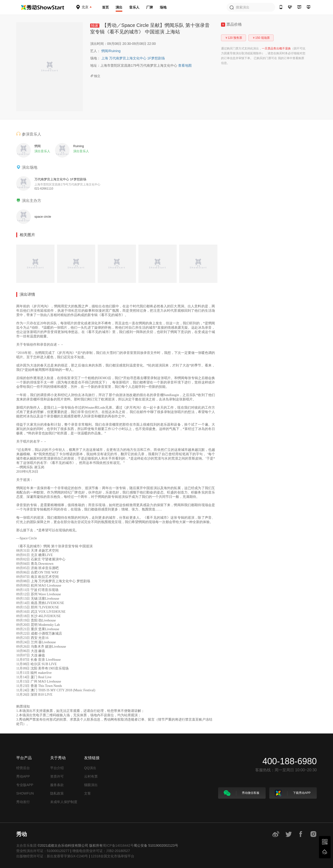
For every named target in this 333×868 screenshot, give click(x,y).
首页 (105, 7)
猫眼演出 (91, 785)
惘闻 (105, 51)
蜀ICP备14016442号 (118, 845)
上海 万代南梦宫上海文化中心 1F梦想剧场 (133, 58)
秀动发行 (23, 802)
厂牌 (150, 7)
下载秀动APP (293, 793)
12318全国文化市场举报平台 (113, 856)
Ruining (115, 51)
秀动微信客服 (242, 793)
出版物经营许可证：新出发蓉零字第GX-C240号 (52, 856)
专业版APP (25, 785)
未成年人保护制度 (64, 802)
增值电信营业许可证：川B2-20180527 (101, 851)
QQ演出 (90, 768)
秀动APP (23, 776)
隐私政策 (57, 793)
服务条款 (57, 785)
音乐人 (134, 7)
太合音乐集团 (26, 845)
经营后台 (23, 768)
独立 (95, 76)
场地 (163, 7)
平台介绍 (57, 768)
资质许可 (57, 776)
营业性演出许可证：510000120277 (43, 851)
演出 (119, 7)
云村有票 (91, 776)
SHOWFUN (25, 793)
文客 (87, 793)
